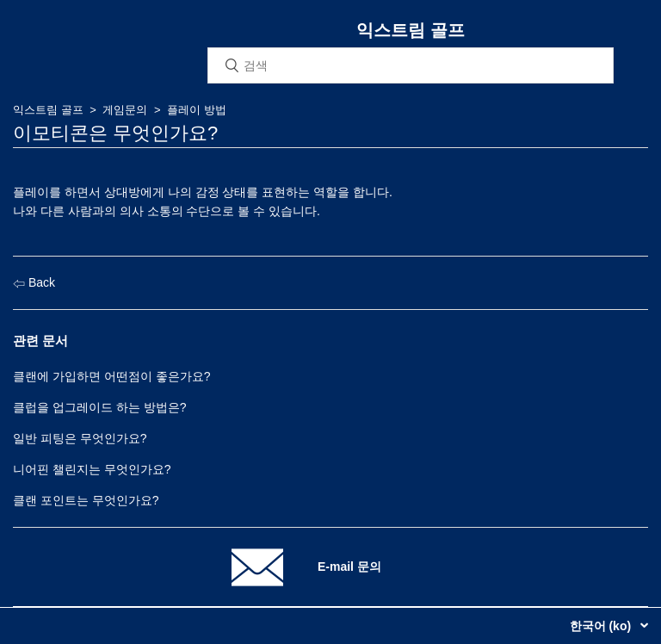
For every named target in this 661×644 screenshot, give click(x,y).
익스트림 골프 (48, 110)
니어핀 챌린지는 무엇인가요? (92, 469)
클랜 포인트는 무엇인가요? (86, 500)
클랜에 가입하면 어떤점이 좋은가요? (111, 376)
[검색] (411, 65)
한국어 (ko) (602, 626)
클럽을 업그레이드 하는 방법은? (99, 407)
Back (34, 282)
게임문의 (125, 110)
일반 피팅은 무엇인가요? (80, 438)
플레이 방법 (197, 110)
